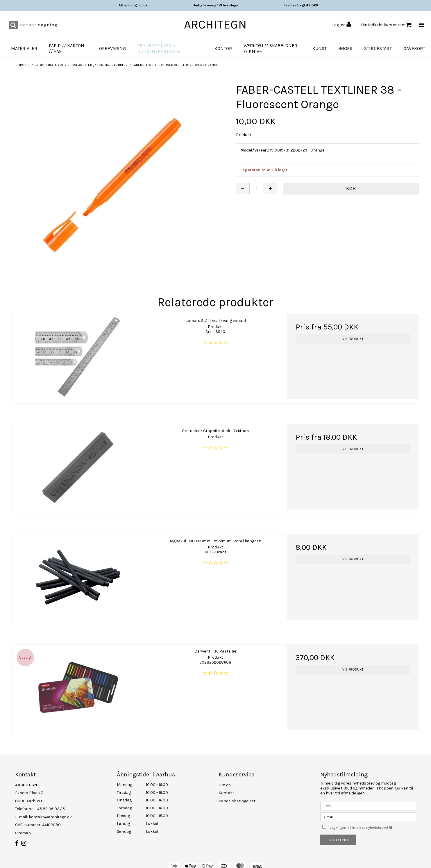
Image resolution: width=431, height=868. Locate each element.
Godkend (338, 840)
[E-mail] (368, 816)
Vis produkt (353, 339)
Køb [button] (351, 188)
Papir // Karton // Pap (67, 48)
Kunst (320, 48)
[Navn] (368, 806)
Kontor (223, 48)
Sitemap (23, 833)
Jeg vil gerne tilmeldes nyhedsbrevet (373, 827)
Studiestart (378, 48)
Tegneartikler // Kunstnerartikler (159, 48)
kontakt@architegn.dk (50, 817)
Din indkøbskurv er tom (386, 25)
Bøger (345, 48)
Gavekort (414, 48)
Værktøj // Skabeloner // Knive (270, 48)
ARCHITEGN (215, 24)
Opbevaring (112, 48)
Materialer (24, 48)
